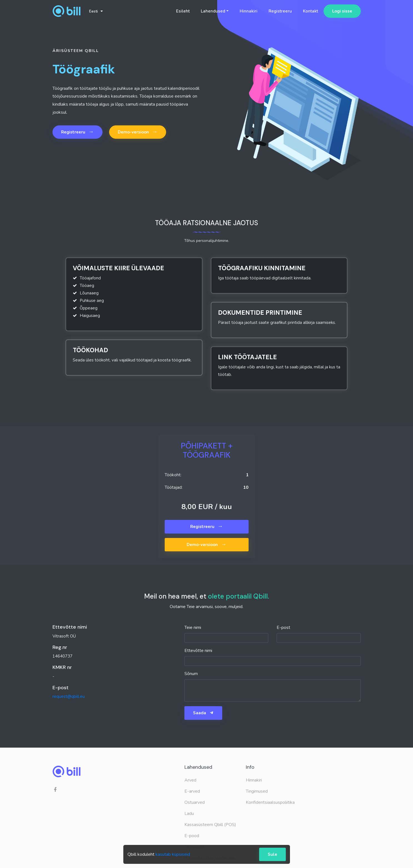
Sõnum (191, 674)
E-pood (192, 836)
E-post (283, 628)
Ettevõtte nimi (198, 651)
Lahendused (213, 11)
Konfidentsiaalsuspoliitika (270, 802)
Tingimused (257, 791)
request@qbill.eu (69, 696)
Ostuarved (195, 802)
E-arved (192, 791)
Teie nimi (193, 628)
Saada (203, 713)
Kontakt (311, 11)
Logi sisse (342, 11)
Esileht (183, 11)
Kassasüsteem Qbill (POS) (210, 825)
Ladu (189, 814)
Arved (190, 780)
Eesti (96, 11)
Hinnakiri (249, 11)
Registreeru (280, 11)
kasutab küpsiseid (173, 854)
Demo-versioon (138, 132)
